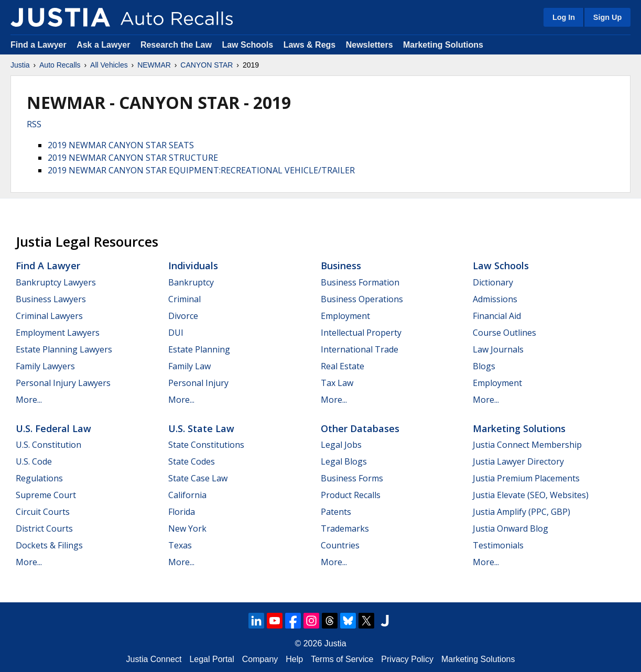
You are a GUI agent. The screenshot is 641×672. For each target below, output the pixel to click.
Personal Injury (198, 383)
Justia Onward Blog (510, 528)
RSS (34, 124)
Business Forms (352, 478)
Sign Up (607, 17)
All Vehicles (109, 65)
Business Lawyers (51, 299)
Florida (182, 512)
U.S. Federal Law (53, 428)
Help (294, 659)
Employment (345, 316)
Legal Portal (211, 659)
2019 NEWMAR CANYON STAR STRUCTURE (133, 158)
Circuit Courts (43, 512)
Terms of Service (342, 659)
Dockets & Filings (49, 545)
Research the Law (176, 45)
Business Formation (360, 282)
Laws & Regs (310, 45)
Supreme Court (46, 495)
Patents (336, 512)
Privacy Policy (407, 659)
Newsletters (370, 45)
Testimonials (498, 545)
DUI (176, 333)
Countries (340, 545)
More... (29, 400)
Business (341, 266)
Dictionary (493, 282)
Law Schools (247, 45)
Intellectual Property (361, 333)
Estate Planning (199, 349)
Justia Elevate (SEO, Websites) (531, 495)
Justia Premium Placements (526, 478)
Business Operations (362, 299)
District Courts (44, 528)
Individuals (193, 266)
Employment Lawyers (58, 333)
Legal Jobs (341, 445)
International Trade (360, 349)
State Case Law (198, 478)
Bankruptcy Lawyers (56, 282)
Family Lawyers (45, 366)
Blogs (484, 366)
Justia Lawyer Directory (518, 461)
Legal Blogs (344, 461)
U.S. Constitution (48, 445)
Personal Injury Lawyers (63, 383)
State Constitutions (206, 445)
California (187, 495)
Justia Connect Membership (527, 445)
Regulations (39, 478)
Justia (20, 65)
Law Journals (498, 349)
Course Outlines (504, 333)
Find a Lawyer (39, 45)
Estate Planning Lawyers (64, 349)
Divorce (183, 316)
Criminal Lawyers (49, 316)
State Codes (192, 461)
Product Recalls (351, 495)
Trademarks (345, 528)
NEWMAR (154, 65)
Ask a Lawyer (105, 45)
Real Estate (343, 366)
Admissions (495, 299)
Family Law (189, 366)
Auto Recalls (60, 65)
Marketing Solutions (443, 45)
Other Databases (360, 428)
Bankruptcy (191, 282)
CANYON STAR (207, 65)
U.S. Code (34, 461)
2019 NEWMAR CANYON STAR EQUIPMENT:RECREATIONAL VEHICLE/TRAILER (201, 170)
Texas (180, 545)
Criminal (184, 299)
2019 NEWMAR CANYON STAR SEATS (121, 145)
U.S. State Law (201, 428)
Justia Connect (154, 659)
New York (187, 528)
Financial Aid (497, 316)
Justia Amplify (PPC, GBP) (522, 512)
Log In (564, 17)
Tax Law (337, 383)
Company (260, 659)
